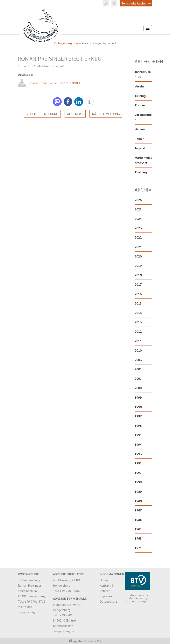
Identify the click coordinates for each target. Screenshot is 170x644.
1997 (138, 416)
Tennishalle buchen (136, 3)
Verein (139, 86)
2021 (138, 247)
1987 (138, 510)
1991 (138, 473)
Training (141, 172)
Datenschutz (108, 601)
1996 (138, 425)
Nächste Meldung (106, 114)
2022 (138, 237)
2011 (138, 341)
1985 (138, 529)
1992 (138, 463)
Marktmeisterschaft (51, 66)
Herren (140, 129)
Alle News (75, 114)
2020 (138, 256)
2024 (138, 219)
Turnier (140, 105)
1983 (138, 538)
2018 (138, 275)
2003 (138, 360)
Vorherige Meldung (42, 114)
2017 (138, 284)
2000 (138, 388)
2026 (138, 200)
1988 (138, 501)
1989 (138, 491)
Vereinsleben (143, 117)
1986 (138, 520)
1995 (138, 435)
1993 (138, 454)
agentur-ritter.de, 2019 (86, 641)
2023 (138, 228)
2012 (138, 331)
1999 (138, 397)
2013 (138, 322)
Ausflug (140, 96)
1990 (138, 482)
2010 (138, 350)
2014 (138, 313)
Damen (140, 139)
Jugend (140, 148)
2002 (138, 369)
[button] (57, 102)
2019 (138, 266)
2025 (138, 209)
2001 (138, 378)
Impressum (107, 596)
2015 (138, 303)
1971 (138, 548)
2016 (138, 294)
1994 (138, 444)
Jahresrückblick (143, 74)
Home (104, 580)
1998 (138, 407)
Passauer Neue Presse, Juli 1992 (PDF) (54, 83)
